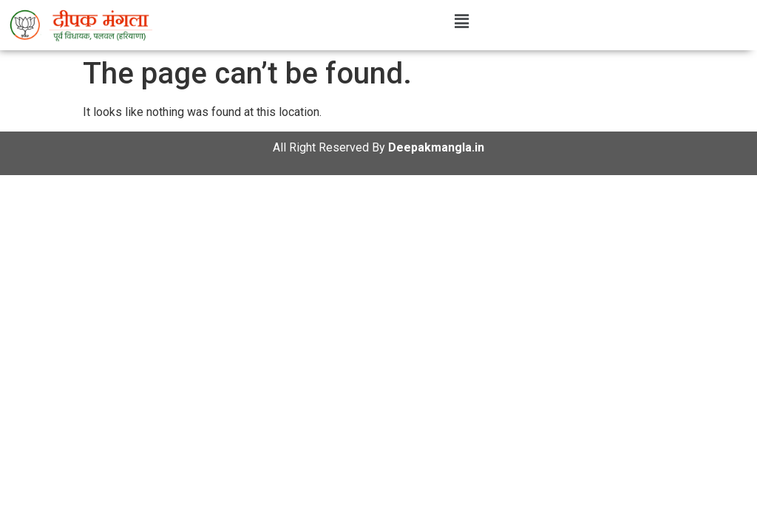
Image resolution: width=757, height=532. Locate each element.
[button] (461, 21)
